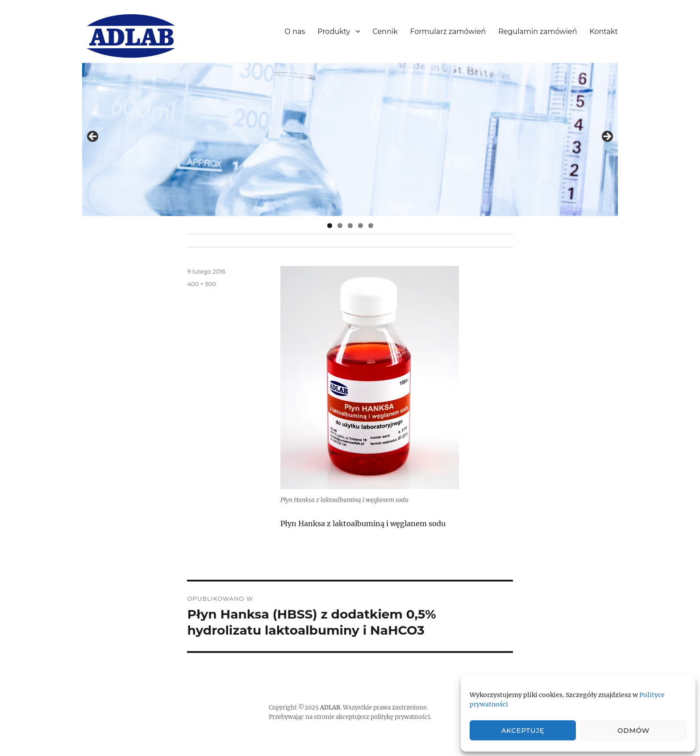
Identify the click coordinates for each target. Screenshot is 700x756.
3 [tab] (350, 226)
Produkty (334, 31)
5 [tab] (371, 226)
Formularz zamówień (448, 31)
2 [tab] (340, 226)
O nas (295, 31)
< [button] (93, 137)
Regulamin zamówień (537, 31)
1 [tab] (330, 226)
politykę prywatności (400, 717)
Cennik (385, 31)
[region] (350, 139)
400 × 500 (202, 284)
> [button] (607, 137)
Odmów (633, 730)
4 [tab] (360, 226)
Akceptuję (523, 730)
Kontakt (604, 31)
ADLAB (330, 708)
